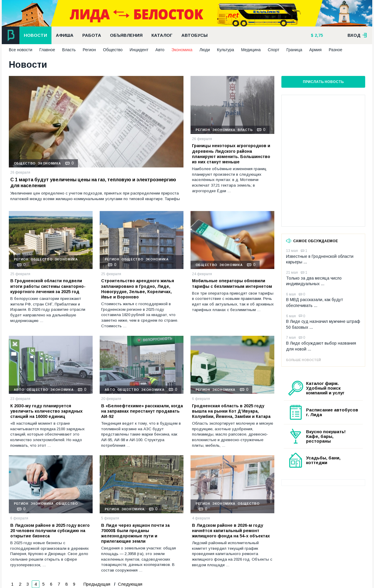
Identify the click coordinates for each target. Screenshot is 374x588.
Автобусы (194, 35)
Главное (47, 50)
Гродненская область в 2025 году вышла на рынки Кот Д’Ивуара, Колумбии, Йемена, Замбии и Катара (231, 411)
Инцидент (139, 50)
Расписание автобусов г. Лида (332, 412)
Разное (335, 50)
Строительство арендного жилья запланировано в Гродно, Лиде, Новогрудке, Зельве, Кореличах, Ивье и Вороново (138, 289)
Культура (226, 50)
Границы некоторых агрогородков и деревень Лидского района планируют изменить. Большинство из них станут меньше (231, 154)
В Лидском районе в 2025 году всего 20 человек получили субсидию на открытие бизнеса (50, 531)
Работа (92, 35)
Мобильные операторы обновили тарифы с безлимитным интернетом (232, 283)
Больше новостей (303, 360)
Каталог (162, 35)
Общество (113, 50)
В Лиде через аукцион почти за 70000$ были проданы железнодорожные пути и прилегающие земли (135, 533)
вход (357, 35)
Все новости (21, 50)
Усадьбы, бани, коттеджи (323, 460)
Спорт (274, 50)
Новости (35, 35)
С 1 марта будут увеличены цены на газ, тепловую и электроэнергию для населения (93, 183)
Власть (69, 50)
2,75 (318, 35)
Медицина (251, 50)
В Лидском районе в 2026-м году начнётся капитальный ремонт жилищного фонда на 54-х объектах (231, 531)
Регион (89, 50)
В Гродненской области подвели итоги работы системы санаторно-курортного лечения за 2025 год (48, 286)
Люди (204, 50)
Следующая (130, 584)
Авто (160, 50)
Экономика (182, 50)
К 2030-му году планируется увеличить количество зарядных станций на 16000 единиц (46, 411)
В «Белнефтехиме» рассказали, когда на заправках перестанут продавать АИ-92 (142, 411)
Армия (315, 50)
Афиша (65, 35)
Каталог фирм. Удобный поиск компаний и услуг (325, 388)
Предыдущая (97, 584)
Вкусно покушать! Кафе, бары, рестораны (326, 436)
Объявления (126, 35)
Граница (294, 50)
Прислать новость (323, 82)
